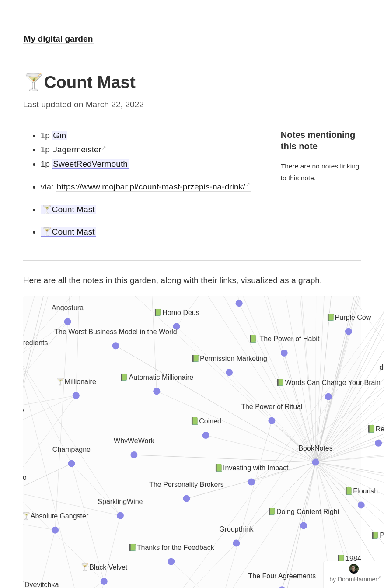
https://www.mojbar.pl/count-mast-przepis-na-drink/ (151, 187)
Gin (59, 135)
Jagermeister (77, 149)
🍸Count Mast (68, 209)
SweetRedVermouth (90, 164)
